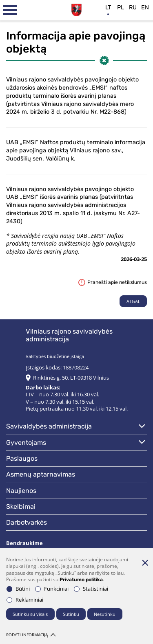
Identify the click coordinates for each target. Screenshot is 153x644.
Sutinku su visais (30, 614)
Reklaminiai (25, 600)
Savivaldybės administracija (49, 426)
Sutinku (71, 614)
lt (108, 8)
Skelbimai (21, 507)
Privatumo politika (81, 580)
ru (133, 8)
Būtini (18, 589)
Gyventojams (26, 443)
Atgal (133, 301)
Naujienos (21, 491)
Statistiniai (91, 589)
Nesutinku (105, 614)
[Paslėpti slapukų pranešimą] (145, 563)
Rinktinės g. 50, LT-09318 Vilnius (71, 378)
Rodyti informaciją (31, 635)
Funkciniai (52, 589)
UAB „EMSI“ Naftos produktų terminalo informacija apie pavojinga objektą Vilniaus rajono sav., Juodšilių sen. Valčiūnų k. (76, 151)
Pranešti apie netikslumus (113, 282)
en (145, 8)
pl (121, 8)
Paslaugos (22, 458)
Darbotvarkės (27, 522)
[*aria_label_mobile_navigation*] (10, 10)
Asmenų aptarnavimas (41, 474)
